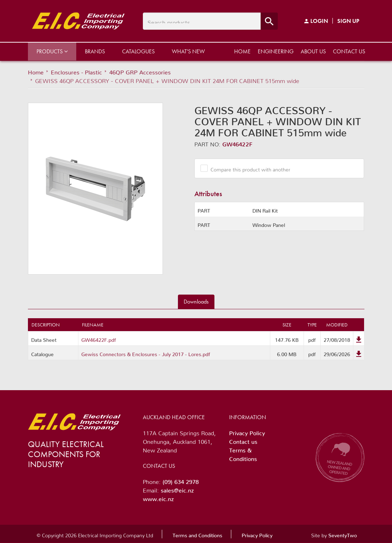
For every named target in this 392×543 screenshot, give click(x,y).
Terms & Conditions (243, 453)
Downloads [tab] (196, 302)
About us (313, 51)
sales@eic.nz (177, 489)
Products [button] (52, 51)
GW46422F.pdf (99, 339)
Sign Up (348, 21)
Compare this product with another (248, 168)
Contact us (349, 51)
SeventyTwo (343, 534)
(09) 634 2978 (181, 480)
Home (242, 51)
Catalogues (138, 51)
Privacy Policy (247, 432)
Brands (95, 51)
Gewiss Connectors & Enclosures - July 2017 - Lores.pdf (146, 353)
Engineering (276, 51)
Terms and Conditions (197, 534)
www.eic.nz (158, 498)
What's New (188, 51)
